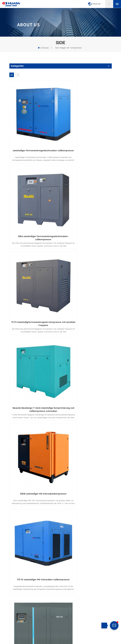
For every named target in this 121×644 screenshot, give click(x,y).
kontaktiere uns (68, 512)
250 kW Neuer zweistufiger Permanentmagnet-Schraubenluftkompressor (87, 472)
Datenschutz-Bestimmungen (71, 515)
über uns (50, 512)
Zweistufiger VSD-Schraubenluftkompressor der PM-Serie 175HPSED (87, 404)
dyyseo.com (79, 637)
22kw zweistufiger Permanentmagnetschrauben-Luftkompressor (87, 134)
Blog (102, 512)
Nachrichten (88, 512)
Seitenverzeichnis (58, 641)
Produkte (35, 512)
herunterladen (44, 515)
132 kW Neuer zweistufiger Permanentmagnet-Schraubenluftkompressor (34, 472)
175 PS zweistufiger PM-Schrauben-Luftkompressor (87, 269)
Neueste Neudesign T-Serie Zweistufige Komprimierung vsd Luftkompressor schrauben (87, 202)
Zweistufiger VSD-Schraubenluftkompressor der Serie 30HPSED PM (87, 337)
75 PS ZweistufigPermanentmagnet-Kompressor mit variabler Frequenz (34, 202)
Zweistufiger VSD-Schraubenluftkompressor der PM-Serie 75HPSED (34, 404)
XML (70, 641)
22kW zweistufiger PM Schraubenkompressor (34, 268)
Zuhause (43, 48)
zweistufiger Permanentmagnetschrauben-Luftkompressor (34, 134)
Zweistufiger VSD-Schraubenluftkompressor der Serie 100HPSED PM (34, 337)
